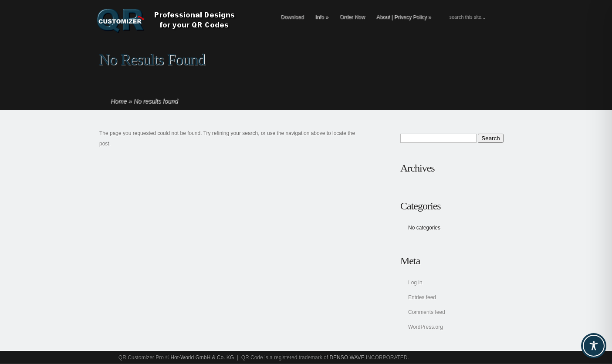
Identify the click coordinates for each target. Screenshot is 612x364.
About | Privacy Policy (404, 17)
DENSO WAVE (347, 357)
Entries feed (422, 297)
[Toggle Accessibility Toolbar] (594, 346)
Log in (415, 283)
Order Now (352, 17)
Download (292, 17)
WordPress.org (426, 327)
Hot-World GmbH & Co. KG (202, 357)
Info (322, 17)
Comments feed (427, 312)
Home (119, 101)
